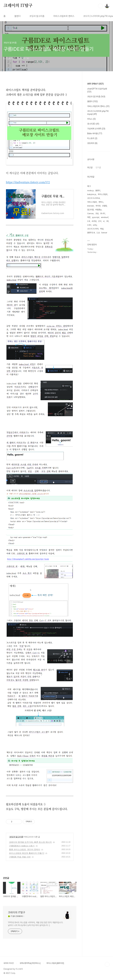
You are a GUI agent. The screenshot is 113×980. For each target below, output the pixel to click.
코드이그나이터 (93, 229)
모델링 (105, 206)
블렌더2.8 (91, 233)
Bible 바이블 (95, 133)
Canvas (90, 213)
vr (104, 221)
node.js (90, 191)
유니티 (103, 213)
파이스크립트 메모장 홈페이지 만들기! (27, 853)
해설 (102, 229)
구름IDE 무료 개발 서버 (20, 857)
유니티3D (93, 124)
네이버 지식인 (9, 963)
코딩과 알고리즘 (37, 16)
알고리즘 (90, 210)
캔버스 (101, 202)
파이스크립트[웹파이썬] (55, 963)
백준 (89, 217)
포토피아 (92, 143)
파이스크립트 (103, 194)
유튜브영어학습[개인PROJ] (30, 963)
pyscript (96, 217)
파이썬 (98, 206)
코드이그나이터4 (94, 198)
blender (91, 206)
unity (95, 225)
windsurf (105, 217)
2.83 (89, 225)
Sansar (104, 233)
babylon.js (92, 194)
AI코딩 (94, 221)
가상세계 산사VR (96, 129)
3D (107, 221)
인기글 (98, 167)
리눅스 (91, 119)
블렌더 (18, 16)
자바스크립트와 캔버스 (64, 16)
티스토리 (92, 138)
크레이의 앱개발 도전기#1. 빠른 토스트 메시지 (30, 842)
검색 (100, 6)
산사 (100, 221)
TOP (107, 964)
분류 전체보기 (95, 84)
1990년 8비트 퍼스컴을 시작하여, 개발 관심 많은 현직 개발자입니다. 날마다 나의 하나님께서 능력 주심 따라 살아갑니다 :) (36, 924)
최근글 (90, 167)
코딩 (97, 213)
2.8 (89, 221)
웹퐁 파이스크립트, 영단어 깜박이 (25, 849)
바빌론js (99, 210)
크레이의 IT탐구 (18, 6)
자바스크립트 (92, 202)
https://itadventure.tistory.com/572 (28, 182)
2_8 (98, 233)
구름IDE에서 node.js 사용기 (22, 846)
